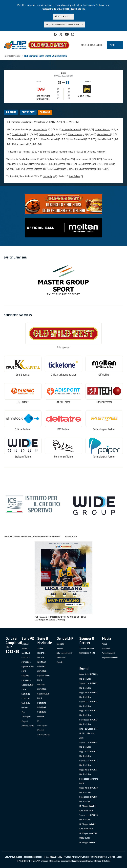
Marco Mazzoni (104, 134)
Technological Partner (104, 429)
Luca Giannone (76, 139)
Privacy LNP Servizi (80, 857)
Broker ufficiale (23, 457)
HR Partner (23, 402)
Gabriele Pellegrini (89, 169)
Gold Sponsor (23, 375)
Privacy (67, 857)
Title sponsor (63, 347)
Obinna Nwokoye (76, 134)
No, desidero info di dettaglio (63, 24)
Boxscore (11, 112)
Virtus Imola (84, 96)
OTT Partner (63, 429)
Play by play (28, 112)
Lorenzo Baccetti (102, 129)
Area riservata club (92, 45)
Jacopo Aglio (65, 164)
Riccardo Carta (90, 164)
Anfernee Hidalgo (47, 134)
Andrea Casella (40, 129)
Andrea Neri (61, 169)
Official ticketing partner (63, 375)
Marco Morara (82, 159)
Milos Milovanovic (37, 164)
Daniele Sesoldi (19, 134)
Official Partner (63, 402)
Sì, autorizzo (62, 16)
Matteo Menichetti (21, 144)
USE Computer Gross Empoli (43, 98)
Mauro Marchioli (104, 139)
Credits (119, 857)
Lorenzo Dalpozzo (34, 169)
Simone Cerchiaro (20, 139)
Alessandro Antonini (71, 129)
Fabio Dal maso (49, 139)
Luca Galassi (56, 159)
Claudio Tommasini (27, 159)
